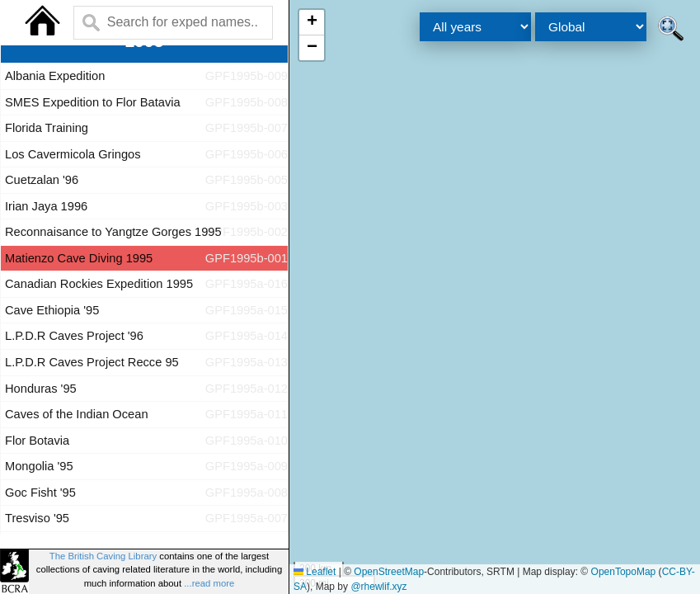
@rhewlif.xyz (378, 587)
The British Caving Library (103, 556)
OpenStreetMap (389, 572)
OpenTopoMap (624, 572)
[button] (312, 23)
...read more (209, 583)
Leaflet (315, 572)
